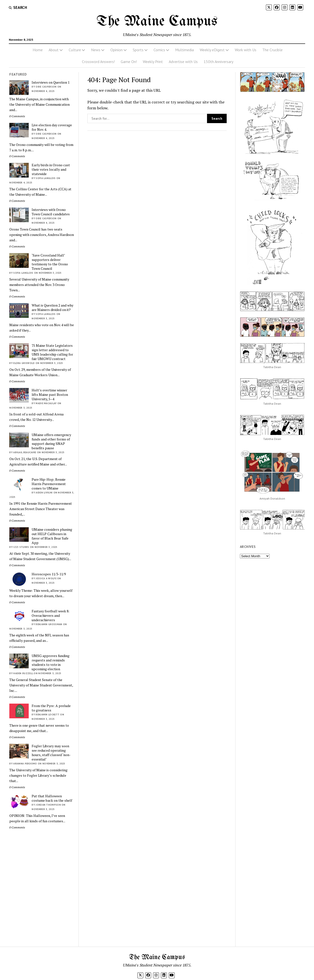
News (96, 50)
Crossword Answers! (98, 62)
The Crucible (272, 50)
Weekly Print (153, 62)
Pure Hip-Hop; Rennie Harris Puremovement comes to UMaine (49, 484)
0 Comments (17, 116)
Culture (75, 50)
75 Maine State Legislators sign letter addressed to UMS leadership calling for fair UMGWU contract (52, 352)
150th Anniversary (218, 62)
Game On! (129, 62)
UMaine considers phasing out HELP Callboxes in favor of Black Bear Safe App (52, 536)
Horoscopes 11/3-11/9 (49, 574)
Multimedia (184, 50)
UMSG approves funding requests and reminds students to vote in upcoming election (51, 662)
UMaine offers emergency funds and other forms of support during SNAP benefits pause (51, 441)
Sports (138, 50)
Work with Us (246, 50)
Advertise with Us (183, 62)
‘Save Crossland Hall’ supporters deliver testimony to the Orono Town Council (50, 262)
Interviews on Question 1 (51, 82)
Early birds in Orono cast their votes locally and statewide (51, 169)
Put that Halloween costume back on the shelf (52, 798)
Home (38, 50)
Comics (159, 50)
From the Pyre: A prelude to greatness (51, 708)
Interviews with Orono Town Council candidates (51, 212)
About (54, 50)
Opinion (117, 50)
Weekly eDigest (212, 50)
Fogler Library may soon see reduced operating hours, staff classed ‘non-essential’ (51, 753)
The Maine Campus (157, 22)
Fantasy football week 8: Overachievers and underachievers (51, 616)
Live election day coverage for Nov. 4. (52, 127)
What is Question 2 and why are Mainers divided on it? (52, 308)
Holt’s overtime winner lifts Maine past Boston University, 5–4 (50, 395)
